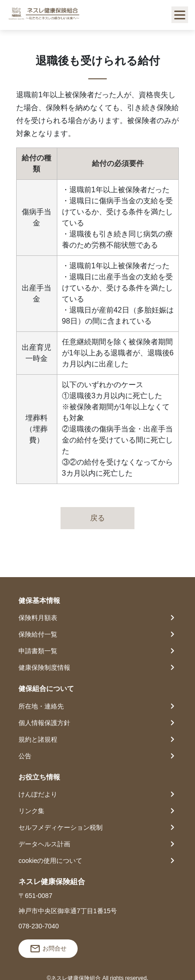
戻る (97, 518)
